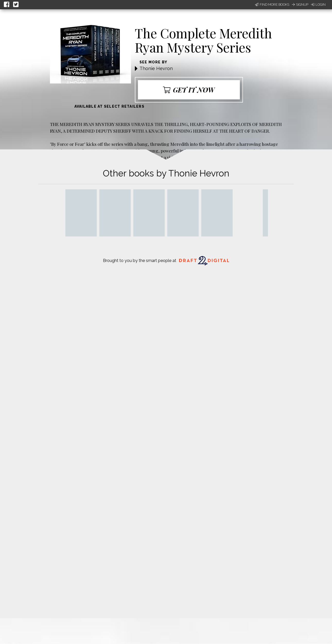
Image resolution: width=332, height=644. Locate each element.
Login (318, 5)
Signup (300, 5)
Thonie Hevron (156, 68)
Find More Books (272, 5)
